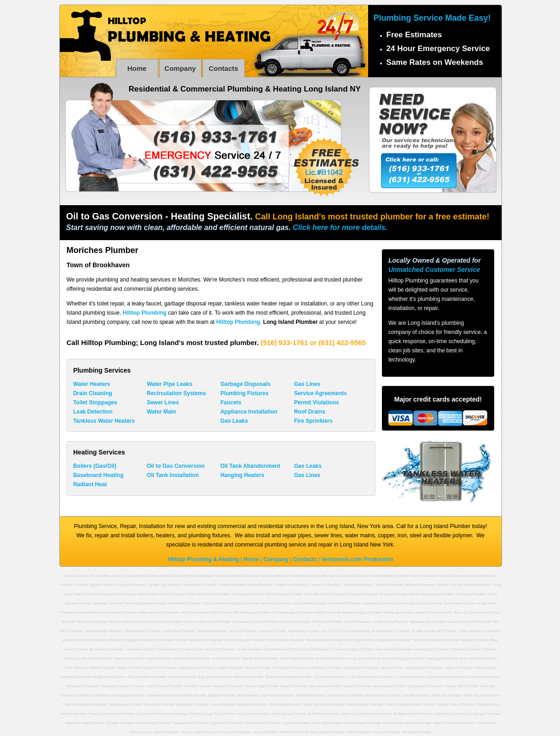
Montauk (175, 677)
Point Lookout (277, 594)
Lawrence (318, 585)
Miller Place (289, 658)
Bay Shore (318, 686)
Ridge (122, 668)
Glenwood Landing (378, 603)
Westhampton (355, 723)
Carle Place (303, 603)
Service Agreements (320, 393)
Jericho (350, 622)
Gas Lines (307, 384)
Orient (352, 732)
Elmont (458, 576)
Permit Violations (317, 402)
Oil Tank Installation (173, 475)
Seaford (387, 594)
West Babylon (317, 640)
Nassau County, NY (80, 576)
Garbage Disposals (245, 384)
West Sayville (475, 695)
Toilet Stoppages (95, 402)
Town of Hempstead (128, 576)
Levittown (350, 585)
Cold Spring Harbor (363, 677)
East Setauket (387, 649)
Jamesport (185, 704)
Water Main (162, 412)
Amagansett (102, 677)
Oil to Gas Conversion (176, 466)
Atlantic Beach (172, 576)
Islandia (214, 695)
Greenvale (453, 603)
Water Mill (320, 723)
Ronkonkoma (189, 668)
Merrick (442, 585)
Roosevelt (356, 594)
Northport (220, 686)
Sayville (409, 695)
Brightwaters (418, 686)
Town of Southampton (360, 714)
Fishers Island (192, 732)
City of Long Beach (380, 631)
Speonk (289, 723)
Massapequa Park (462, 622)
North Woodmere (201, 594)
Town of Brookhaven (429, 640)
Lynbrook (381, 585)
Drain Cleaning (93, 393)
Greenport (228, 732)
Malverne (413, 585)
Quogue (112, 723)
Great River (85, 695)
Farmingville (424, 649)
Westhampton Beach (400, 723)
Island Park (284, 585)
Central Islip (454, 686)
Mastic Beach (185, 658)
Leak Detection (93, 412)
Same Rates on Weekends (435, 62)
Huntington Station (115, 686)
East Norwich (134, 622)
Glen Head (207, 622)
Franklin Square (88, 585)
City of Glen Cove (336, 631)
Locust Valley (383, 622)
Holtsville (185, 695)
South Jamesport (316, 704)
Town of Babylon (472, 631)
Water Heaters (92, 384)
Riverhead (277, 704)
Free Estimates (414, 35)
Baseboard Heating (98, 475)
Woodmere (177, 603)
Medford (219, 658)
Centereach (167, 649)
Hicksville (320, 622)
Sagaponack (183, 723)
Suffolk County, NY (427, 631)
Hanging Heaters (242, 475)
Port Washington (285, 612)
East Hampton (140, 677)
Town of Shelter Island (403, 704)
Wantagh (100, 603)
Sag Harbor (207, 677)
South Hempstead (424, 594)
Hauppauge (120, 695)
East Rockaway (423, 576)
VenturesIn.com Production (357, 559)
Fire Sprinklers (313, 421)
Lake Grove (88, 658)
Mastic (152, 658)
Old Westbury (244, 612)
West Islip (353, 640)
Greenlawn (476, 677)
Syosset (265, 631)
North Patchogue (396, 658)
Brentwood (382, 686)
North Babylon (278, 640)
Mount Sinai (356, 658)
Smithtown (317, 714)
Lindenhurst (199, 640)
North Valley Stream (155, 594)
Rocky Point (153, 668)
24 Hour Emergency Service (438, 49)
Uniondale (463, 594)
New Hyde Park (152, 612)
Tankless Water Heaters (104, 421)
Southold (410, 732)
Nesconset (247, 714)
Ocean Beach (337, 695)
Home (137, 68)
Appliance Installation (249, 412)
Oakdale (303, 695)
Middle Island (253, 658)
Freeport (124, 585)
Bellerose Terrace (244, 576)
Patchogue (435, 658)
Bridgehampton (406, 714)
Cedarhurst (346, 576)
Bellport (468, 640)
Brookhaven (99, 649)
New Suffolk (320, 732)
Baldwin (207, 576)
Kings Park (213, 714)
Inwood (253, 585)
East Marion (155, 732)
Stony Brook (353, 668)
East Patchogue (316, 649)
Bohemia (350, 686)
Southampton (255, 723)
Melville (190, 686)
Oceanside (240, 594)
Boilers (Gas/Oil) (95, 466)
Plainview (204, 631)
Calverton (133, 649)
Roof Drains (310, 412)
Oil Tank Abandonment (250, 466)
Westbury (391, 612)
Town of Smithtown (104, 714)
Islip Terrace (270, 695)
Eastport (352, 649)
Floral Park (338, 603)
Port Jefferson (472, 658)
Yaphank (451, 668)
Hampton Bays (77, 723)
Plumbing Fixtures (245, 393)
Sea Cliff (236, 631)
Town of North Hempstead (224, 603)
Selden (222, 668)
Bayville (69, 622)
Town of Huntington (281, 677)
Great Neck (419, 603)
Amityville (70, 640)
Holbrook (458, 649)
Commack (403, 677)
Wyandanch (387, 640)
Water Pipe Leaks (170, 384)
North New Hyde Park (199, 612)
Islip (240, 695)
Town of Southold (447, 723)
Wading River (417, 668)
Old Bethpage (96, 631)
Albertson (269, 603)
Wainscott (241, 677)
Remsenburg (146, 723)
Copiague (132, 640)
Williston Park (426, 612)
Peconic (379, 732)
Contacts (223, 68)
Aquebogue (118, 704)
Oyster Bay (172, 631)
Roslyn (320, 612)
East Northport (439, 677)
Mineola (471, 585)
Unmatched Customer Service (434, 270)
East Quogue (476, 714)
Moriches (323, 658)
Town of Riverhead (78, 704)
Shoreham (280, 668)
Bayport (287, 686)
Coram (242, 649)
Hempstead (193, 585)
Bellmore (282, 576)
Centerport (322, 677)
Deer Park (164, 640)
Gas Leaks (234, 421)
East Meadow (383, 576)
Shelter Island (448, 704)
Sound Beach (316, 668)
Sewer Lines (163, 402)
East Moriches (275, 649)
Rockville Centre (318, 594)
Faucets (231, 402)
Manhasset (85, 612)
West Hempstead (138, 603)
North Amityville (237, 640)
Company (180, 68)
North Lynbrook (110, 594)
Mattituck (287, 732)
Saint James (282, 714)
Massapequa (421, 622)
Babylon (101, 640)
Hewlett (224, 585)
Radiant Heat (90, 484)
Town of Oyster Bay (470, 612)
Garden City (157, 585)
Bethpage (313, 576)
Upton (384, 668)
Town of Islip (254, 686)
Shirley (250, 668)
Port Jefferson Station (83, 668)
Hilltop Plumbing (145, 313)
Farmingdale (172, 622)
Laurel (215, 704)
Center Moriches (206, 649)
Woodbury (296, 631)
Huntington (75, 686)
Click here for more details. (340, 227)
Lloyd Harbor (157, 686)
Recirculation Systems (176, 393)
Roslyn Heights (355, 612)
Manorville (122, 658)
